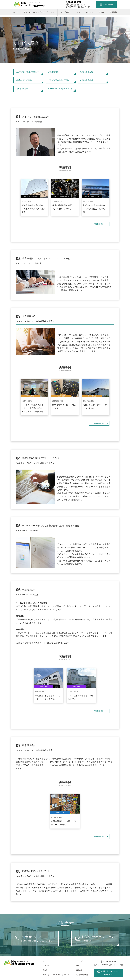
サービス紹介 (66, 12)
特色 (78, 12)
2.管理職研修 (62, 73)
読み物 (101, 12)
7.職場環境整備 (29, 90)
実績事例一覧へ (99, 224)
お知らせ (89, 12)
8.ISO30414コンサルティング (62, 90)
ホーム (16, 12)
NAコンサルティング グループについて (56, 975)
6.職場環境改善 (94, 81)
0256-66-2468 (81, 5)
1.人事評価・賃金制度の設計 (29, 73)
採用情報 (113, 12)
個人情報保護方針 (82, 975)
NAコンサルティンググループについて (39, 12)
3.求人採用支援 (94, 73)
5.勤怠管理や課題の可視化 (62, 81)
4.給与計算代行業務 (29, 81)
